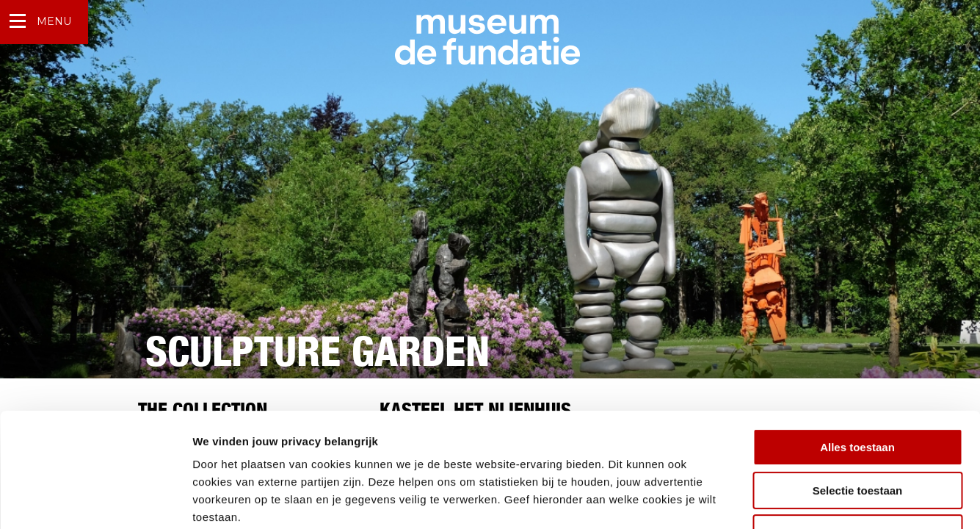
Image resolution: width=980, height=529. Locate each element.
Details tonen (793, 500)
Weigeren (857, 435)
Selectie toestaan (858, 393)
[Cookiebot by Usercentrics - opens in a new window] (95, 500)
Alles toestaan (857, 349)
